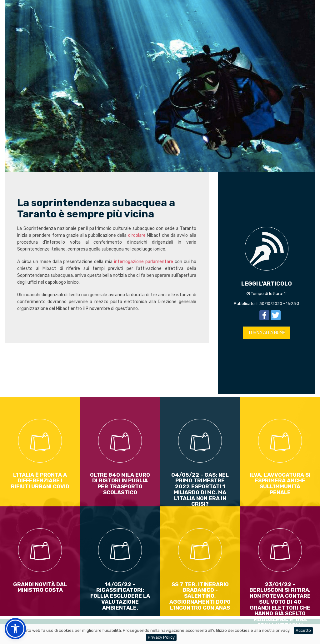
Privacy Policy (161, 637)
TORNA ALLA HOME (267, 333)
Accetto (303, 630)
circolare (137, 235)
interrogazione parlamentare (143, 262)
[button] (15, 629)
